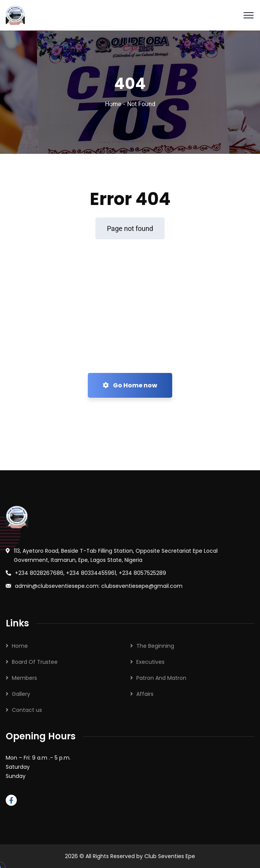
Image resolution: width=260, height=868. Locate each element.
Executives (150, 662)
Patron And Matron (161, 678)
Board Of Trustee (35, 662)
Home (113, 104)
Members (24, 678)
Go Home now (130, 385)
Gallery (21, 694)
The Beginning (155, 646)
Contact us (27, 710)
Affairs (145, 694)
